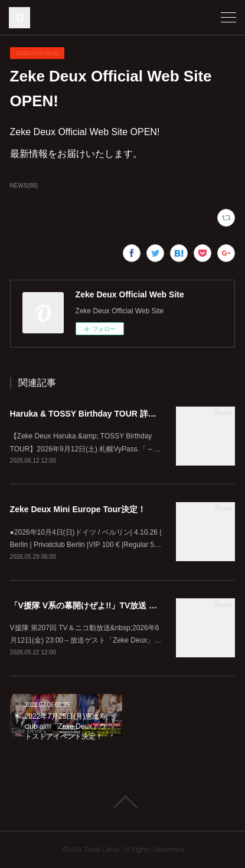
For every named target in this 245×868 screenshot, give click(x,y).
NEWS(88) (24, 186)
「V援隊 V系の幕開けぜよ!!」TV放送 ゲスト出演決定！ (113, 605)
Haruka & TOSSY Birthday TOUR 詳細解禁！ (96, 414)
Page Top (122, 802)
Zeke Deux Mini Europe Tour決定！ (78, 509)
